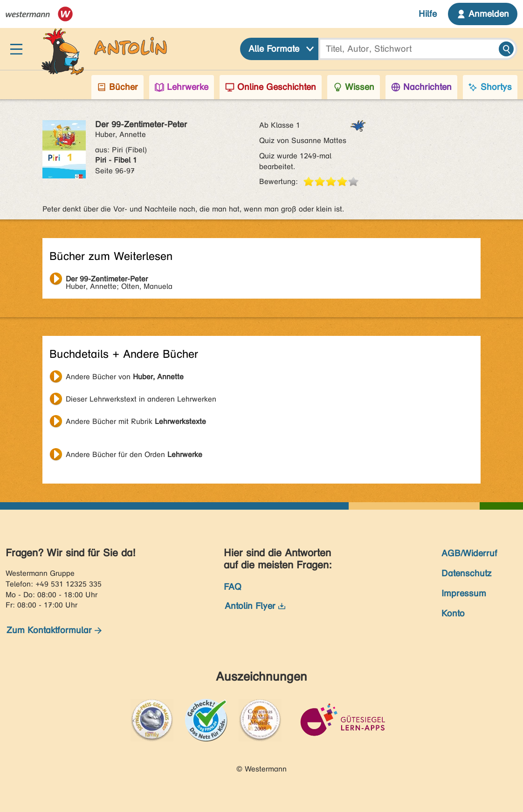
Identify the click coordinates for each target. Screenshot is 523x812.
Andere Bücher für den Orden (134, 454)
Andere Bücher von (125, 377)
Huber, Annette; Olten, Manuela (119, 280)
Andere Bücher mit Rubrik (136, 421)
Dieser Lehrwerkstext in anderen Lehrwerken (141, 399)
